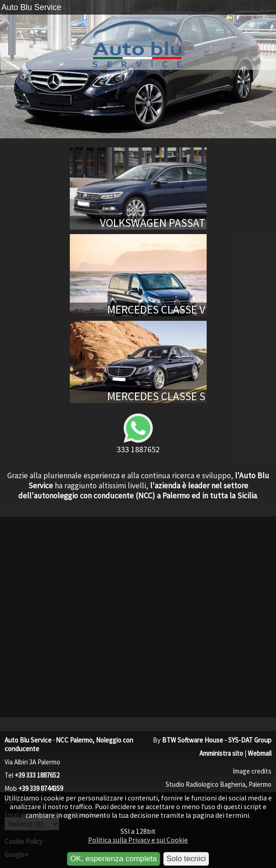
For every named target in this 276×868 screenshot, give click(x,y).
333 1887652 (138, 433)
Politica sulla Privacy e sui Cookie (138, 840)
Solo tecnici (186, 859)
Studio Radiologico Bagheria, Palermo (219, 784)
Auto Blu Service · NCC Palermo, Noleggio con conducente (69, 744)
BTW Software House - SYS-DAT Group (217, 740)
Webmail (260, 753)
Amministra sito (221, 753)
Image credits (252, 771)
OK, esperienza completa (114, 859)
